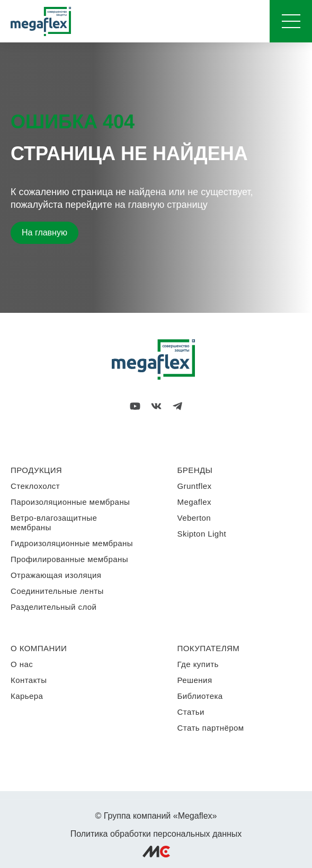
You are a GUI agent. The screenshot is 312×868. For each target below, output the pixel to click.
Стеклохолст (35, 486)
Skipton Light (202, 534)
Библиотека (200, 696)
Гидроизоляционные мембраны (72, 543)
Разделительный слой (54, 607)
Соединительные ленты (57, 591)
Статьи (191, 712)
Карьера (27, 696)
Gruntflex (195, 486)
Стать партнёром (211, 728)
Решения (195, 680)
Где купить (198, 664)
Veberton (194, 518)
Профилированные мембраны (69, 559)
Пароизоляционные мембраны (70, 502)
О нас (22, 664)
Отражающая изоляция (56, 575)
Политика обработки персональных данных (156, 834)
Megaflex (194, 502)
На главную (44, 233)
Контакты (29, 680)
